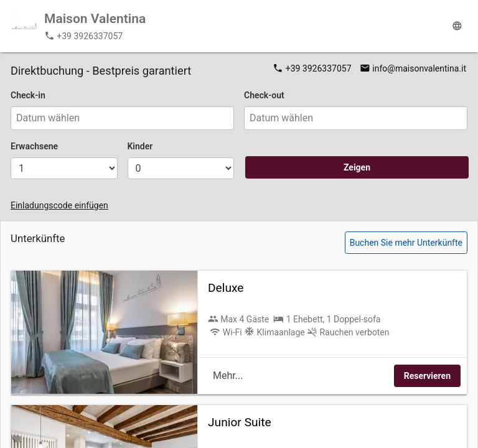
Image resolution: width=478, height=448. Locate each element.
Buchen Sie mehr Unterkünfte (406, 243)
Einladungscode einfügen (59, 205)
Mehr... (228, 376)
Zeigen (357, 167)
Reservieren (427, 376)
